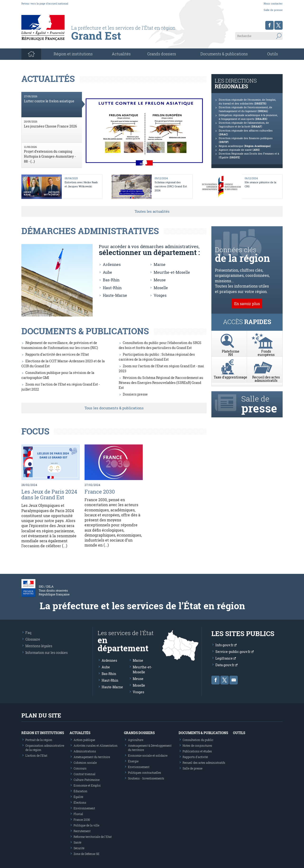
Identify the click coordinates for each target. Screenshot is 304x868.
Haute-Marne (115, 295)
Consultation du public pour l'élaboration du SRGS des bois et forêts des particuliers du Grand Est (160, 345)
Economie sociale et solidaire (148, 755)
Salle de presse (273, 10)
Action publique (84, 740)
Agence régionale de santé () (239, 150)
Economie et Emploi (87, 785)
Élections (80, 802)
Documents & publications (224, 54)
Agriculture (136, 740)
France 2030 (100, 492)
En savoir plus (247, 304)
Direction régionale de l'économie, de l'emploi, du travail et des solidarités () (247, 102)
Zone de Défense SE (87, 854)
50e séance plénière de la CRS (260, 184)
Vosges (160, 295)
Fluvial (78, 814)
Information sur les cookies (47, 653)
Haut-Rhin (112, 288)
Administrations (85, 751)
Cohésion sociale (85, 763)
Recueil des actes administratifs (266, 371)
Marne (160, 264)
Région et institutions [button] (73, 54)
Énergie (133, 761)
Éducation (81, 791)
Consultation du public (198, 740)
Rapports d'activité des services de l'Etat (57, 354)
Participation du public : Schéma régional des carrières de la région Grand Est (157, 357)
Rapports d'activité (195, 757)
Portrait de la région (39, 740)
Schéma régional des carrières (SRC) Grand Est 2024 (171, 186)
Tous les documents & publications (114, 408)
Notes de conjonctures (197, 745)
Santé (77, 842)
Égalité (78, 797)
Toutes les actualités (152, 211)
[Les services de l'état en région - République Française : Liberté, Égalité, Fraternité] (134, 37)
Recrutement (82, 831)
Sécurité (79, 848)
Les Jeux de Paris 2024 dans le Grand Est (49, 494)
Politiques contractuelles (145, 773)
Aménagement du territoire (92, 757)
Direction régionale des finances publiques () (246, 140)
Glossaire (33, 639)
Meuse (160, 280)
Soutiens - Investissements (146, 778)
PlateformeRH (230, 345)
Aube (107, 272)
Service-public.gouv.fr (235, 652)
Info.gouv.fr (226, 645)
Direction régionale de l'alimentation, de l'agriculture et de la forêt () (244, 125)
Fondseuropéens (266, 345)
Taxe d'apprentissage (230, 369)
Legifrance (226, 658)
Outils (273, 54)
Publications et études (197, 751)
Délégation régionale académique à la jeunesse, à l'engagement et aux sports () (248, 117)
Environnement (84, 808)
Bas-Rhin (111, 280)
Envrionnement (139, 767)
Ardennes (112, 264)
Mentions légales (39, 646)
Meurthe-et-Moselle (172, 272)
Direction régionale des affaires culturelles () (246, 132)
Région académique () (245, 146)
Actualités (121, 54)
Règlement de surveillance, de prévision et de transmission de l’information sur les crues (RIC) (60, 345)
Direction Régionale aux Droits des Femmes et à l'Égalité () (249, 156)
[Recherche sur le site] (259, 36)
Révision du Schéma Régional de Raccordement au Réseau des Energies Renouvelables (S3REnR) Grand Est (161, 383)
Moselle (161, 288)
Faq (28, 633)
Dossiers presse (135, 394)
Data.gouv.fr (226, 665)
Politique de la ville (86, 825)
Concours (80, 768)
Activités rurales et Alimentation (96, 745)
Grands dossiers (162, 54)
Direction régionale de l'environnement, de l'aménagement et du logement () (245, 109)
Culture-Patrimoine (87, 780)
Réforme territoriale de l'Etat (93, 837)
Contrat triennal (85, 774)
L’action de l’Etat (36, 755)
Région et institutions (43, 733)
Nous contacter (273, 3)
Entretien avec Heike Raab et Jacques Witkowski (81, 184)
